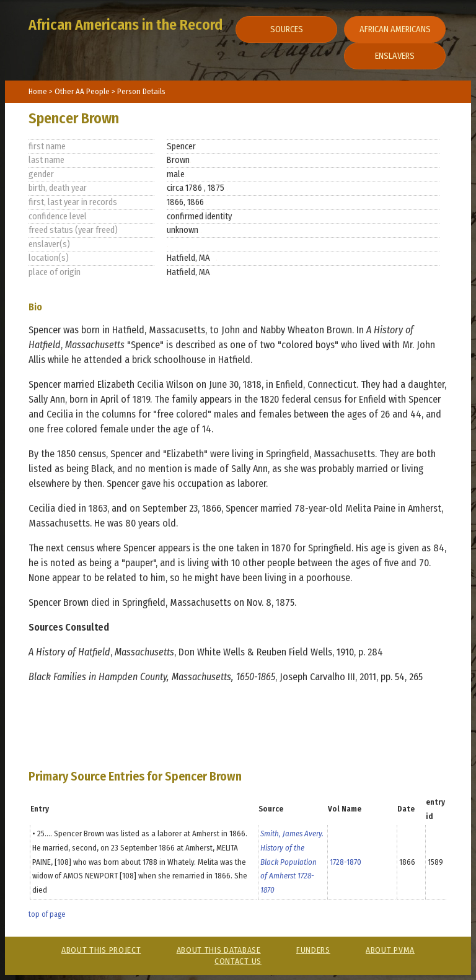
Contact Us (238, 961)
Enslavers (395, 56)
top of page (47, 914)
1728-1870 (346, 862)
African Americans (395, 29)
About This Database (219, 950)
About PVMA (390, 950)
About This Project (101, 950)
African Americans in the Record (126, 25)
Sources (287, 29)
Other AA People (83, 91)
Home (38, 91)
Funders (313, 950)
